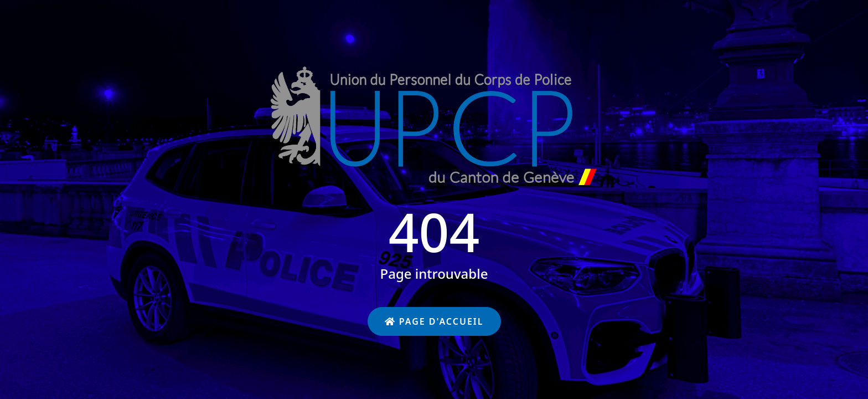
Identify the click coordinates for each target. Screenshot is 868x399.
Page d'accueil (434, 321)
